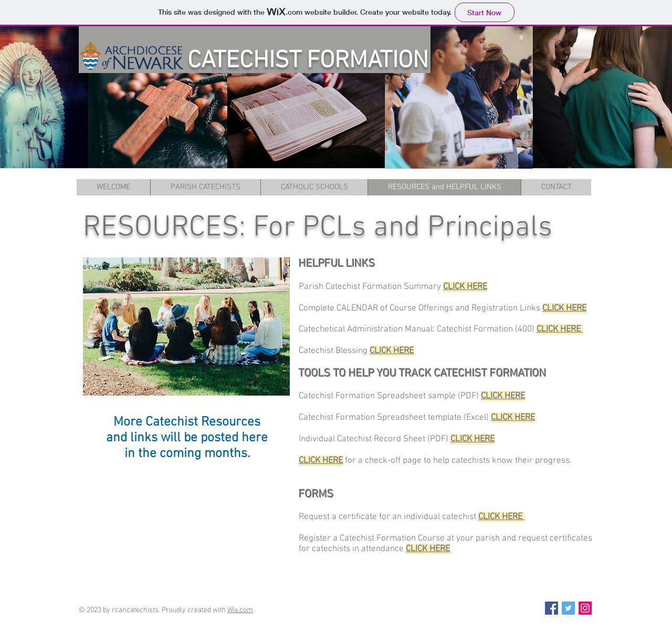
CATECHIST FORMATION (308, 61)
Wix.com (240, 610)
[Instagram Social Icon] (585, 608)
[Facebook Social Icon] (552, 608)
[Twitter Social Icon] (568, 608)
